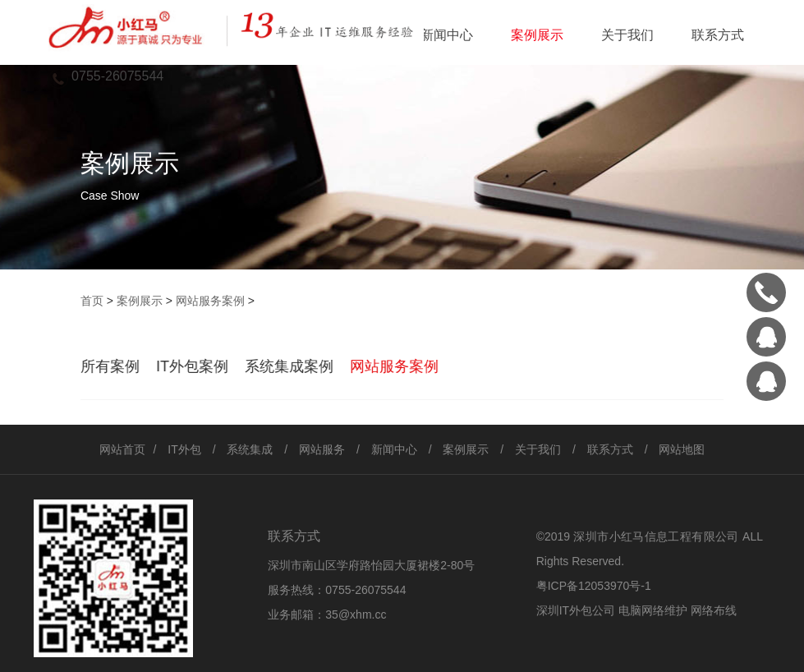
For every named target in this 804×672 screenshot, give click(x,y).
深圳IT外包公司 (576, 610)
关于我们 (627, 35)
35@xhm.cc (356, 614)
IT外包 (184, 449)
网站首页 (122, 449)
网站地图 (682, 449)
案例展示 (537, 35)
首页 (92, 301)
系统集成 (250, 449)
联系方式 (718, 35)
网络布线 (714, 610)
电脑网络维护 (653, 610)
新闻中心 (447, 35)
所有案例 (110, 366)
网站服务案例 (210, 301)
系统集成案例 (289, 366)
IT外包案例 (192, 366)
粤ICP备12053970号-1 (594, 586)
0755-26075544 (365, 590)
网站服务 (322, 449)
